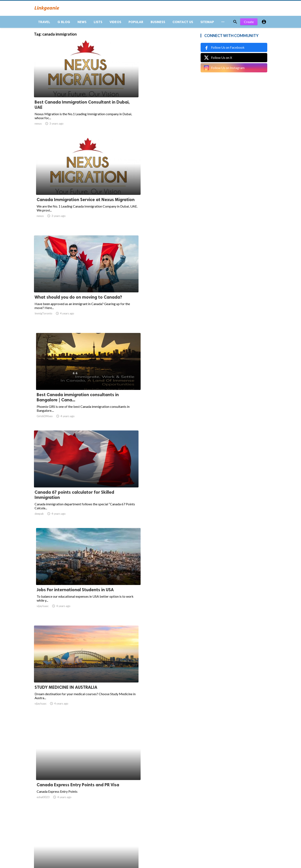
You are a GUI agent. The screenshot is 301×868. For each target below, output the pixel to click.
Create (249, 25)
